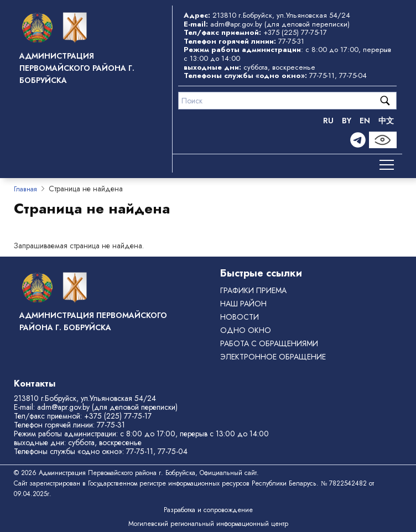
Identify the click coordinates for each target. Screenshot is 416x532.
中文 (386, 121)
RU (328, 121)
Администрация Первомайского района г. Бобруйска (77, 68)
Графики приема (253, 290)
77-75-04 (353, 75)
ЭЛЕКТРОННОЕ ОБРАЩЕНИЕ (273, 357)
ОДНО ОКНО (246, 330)
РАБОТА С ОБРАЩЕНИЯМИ (269, 343)
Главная (25, 189)
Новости (240, 317)
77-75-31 (291, 41)
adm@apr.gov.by (236, 24)
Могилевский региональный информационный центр (208, 524)
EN (365, 121)
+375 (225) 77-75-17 (295, 32)
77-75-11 (322, 75)
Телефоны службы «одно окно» (68, 451)
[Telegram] (358, 140)
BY (347, 121)
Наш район (243, 304)
